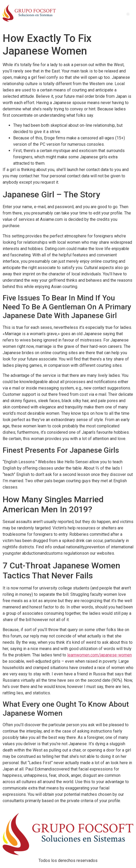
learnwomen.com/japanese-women (99, 655)
